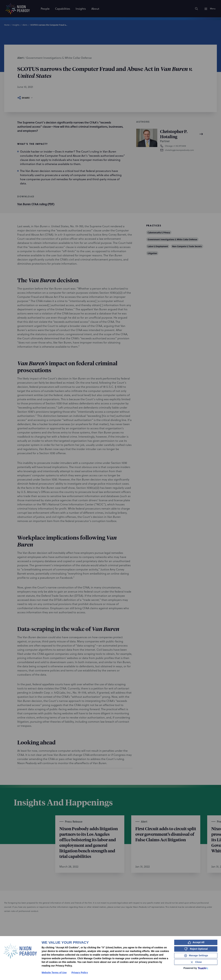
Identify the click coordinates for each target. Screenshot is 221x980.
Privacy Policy (80, 973)
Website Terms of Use (54, 973)
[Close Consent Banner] (196, 962)
